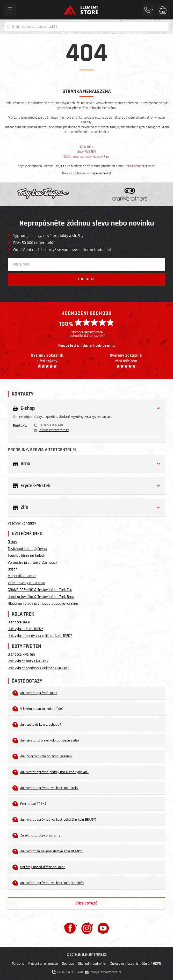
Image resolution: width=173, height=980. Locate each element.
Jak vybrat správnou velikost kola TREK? (40, 636)
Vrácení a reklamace (43, 964)
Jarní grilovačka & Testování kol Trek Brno (41, 597)
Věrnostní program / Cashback (33, 563)
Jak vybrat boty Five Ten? (28, 661)
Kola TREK (87, 147)
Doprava (68, 964)
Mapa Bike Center (22, 576)
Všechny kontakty (22, 523)
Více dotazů (87, 903)
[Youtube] (103, 928)
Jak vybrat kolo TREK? (25, 629)
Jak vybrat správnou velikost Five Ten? (38, 668)
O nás (12, 542)
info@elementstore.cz (140, 166)
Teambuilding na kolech (27, 556)
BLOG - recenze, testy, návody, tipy (86, 156)
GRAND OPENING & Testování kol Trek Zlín (40, 590)
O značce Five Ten (21, 654)
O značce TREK (19, 622)
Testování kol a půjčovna (27, 549)
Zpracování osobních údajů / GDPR (136, 964)
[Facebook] (70, 928)
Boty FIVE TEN (87, 152)
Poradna (18, 964)
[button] (86, 408)
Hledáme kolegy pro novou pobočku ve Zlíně (43, 604)
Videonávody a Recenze (26, 583)
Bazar (12, 569)
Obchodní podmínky (92, 964)
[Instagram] (87, 928)
